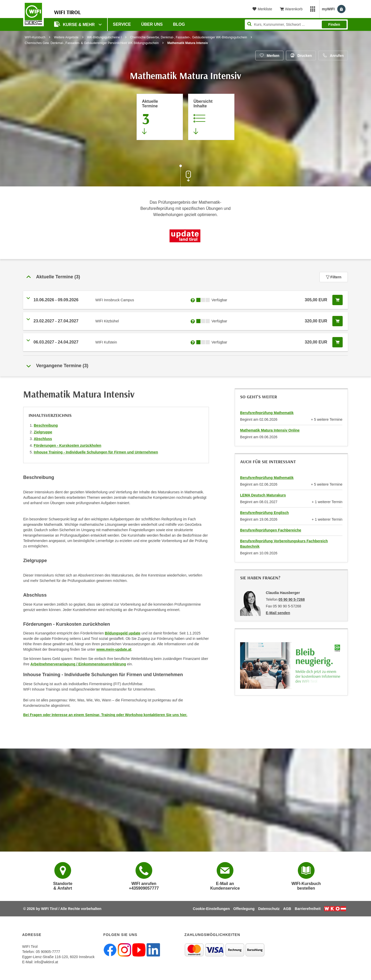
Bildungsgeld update (123, 633)
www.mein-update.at (114, 649)
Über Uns (152, 24)
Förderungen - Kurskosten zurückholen (68, 445)
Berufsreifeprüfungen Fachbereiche (271, 530)
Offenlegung (244, 909)
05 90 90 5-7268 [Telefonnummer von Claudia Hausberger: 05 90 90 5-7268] (292, 599)
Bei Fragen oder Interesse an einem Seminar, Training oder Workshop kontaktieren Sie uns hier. (105, 715)
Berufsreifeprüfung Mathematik (267, 413)
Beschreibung (46, 425)
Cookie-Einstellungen (211, 909)
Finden (334, 24)
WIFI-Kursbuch (35, 37)
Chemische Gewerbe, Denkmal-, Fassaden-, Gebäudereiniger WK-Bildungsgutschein (189, 37)
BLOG (179, 24)
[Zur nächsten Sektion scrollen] (185, 176)
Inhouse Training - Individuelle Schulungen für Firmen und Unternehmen (96, 452)
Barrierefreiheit (308, 909)
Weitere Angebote (66, 37)
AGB (287, 909)
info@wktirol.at (46, 962)
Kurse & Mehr (75, 24)
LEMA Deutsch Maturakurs (263, 495)
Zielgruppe (43, 432)
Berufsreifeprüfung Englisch (264, 513)
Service (122, 24)
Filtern (334, 277)
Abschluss (43, 439)
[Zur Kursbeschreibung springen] (211, 117)
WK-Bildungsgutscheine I (104, 37)
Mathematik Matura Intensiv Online (270, 430)
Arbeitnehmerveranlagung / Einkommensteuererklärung (78, 664)
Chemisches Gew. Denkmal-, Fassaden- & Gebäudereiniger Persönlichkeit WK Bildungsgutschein (92, 43)
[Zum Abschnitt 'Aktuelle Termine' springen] (160, 117)
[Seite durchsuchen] (296, 24)
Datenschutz (269, 909)
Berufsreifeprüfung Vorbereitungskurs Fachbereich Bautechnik (284, 544)
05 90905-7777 (48, 952)
